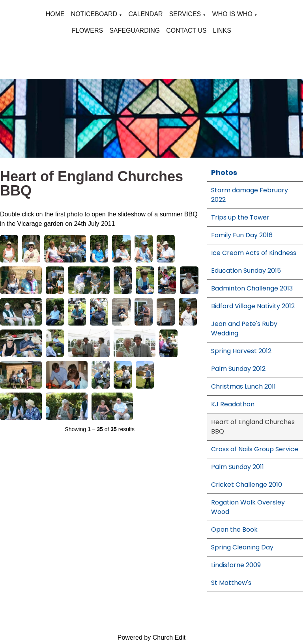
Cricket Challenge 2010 (247, 485)
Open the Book (234, 530)
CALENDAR (145, 14)
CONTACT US (186, 31)
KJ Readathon (233, 404)
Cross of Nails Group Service (255, 449)
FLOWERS (87, 31)
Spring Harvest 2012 (241, 351)
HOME (55, 14)
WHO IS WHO (232, 14)
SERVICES (185, 14)
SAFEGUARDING (135, 31)
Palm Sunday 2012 (238, 369)
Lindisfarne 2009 (236, 565)
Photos (224, 172)
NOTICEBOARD (94, 14)
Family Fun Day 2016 (242, 235)
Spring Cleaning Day (242, 547)
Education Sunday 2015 (246, 271)
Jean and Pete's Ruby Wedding (244, 329)
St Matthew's (231, 583)
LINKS (222, 31)
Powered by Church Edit (152, 637)
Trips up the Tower (240, 217)
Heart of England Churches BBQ (253, 427)
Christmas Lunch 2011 (243, 386)
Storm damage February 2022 (250, 195)
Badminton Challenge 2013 (252, 288)
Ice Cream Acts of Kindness (254, 253)
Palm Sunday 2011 (238, 467)
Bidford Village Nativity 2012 (253, 306)
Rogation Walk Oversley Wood (248, 507)
